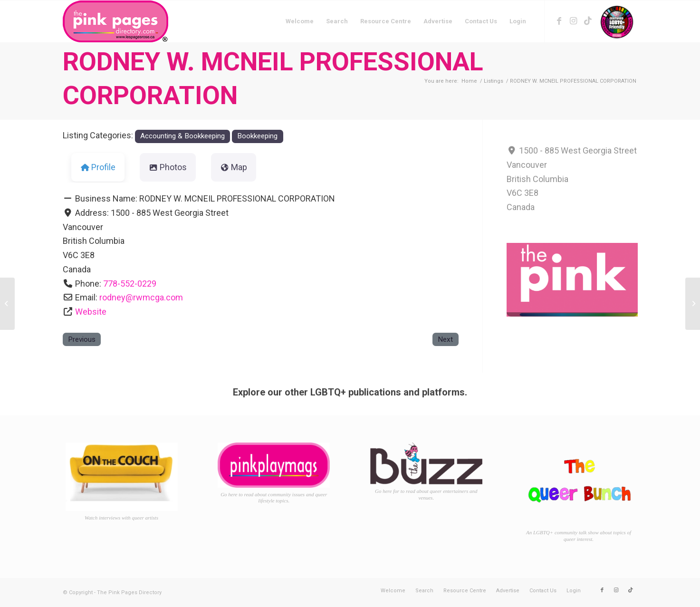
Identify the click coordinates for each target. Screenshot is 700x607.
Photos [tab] (168, 167)
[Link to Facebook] (559, 21)
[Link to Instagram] (574, 21)
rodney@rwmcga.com (141, 297)
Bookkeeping (257, 136)
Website (91, 312)
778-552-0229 (130, 284)
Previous (82, 339)
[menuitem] (300, 21)
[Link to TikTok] (588, 21)
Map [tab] (234, 167)
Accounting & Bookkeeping (182, 136)
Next (445, 339)
